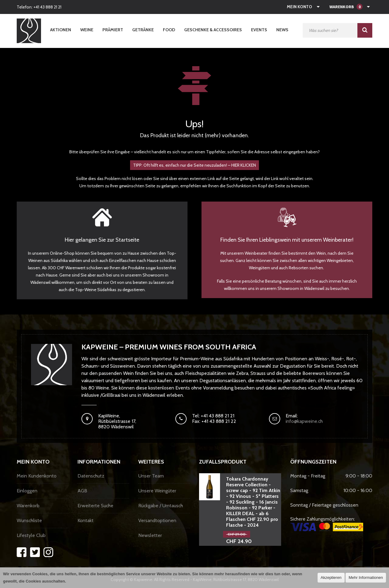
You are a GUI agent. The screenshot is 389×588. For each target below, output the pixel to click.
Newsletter (150, 535)
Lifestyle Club (31, 535)
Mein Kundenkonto (37, 476)
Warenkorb (28, 506)
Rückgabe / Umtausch (161, 506)
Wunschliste (29, 520)
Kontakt (86, 520)
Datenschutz (91, 476)
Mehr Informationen (366, 578)
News (282, 30)
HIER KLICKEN (244, 165)
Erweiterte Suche (95, 506)
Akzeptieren (331, 578)
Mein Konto (299, 7)
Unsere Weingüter (157, 491)
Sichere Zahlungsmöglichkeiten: (327, 524)
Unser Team (151, 476)
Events (259, 30)
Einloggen (27, 491)
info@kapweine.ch (304, 421)
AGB (82, 491)
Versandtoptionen (157, 520)
